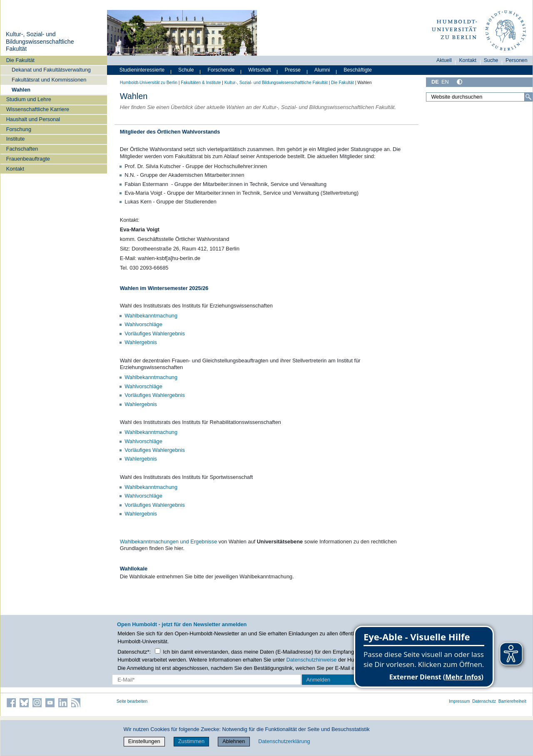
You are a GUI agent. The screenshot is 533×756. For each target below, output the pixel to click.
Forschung (19, 129)
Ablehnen (234, 741)
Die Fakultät (20, 60)
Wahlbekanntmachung (151, 316)
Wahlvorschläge (143, 324)
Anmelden (319, 680)
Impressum (460, 701)
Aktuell (444, 60)
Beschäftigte (358, 70)
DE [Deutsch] (435, 82)
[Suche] (528, 97)
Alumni (322, 70)
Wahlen (21, 90)
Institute (16, 139)
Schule (186, 70)
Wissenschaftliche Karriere (38, 109)
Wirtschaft (260, 70)
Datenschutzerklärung (284, 741)
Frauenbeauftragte (28, 159)
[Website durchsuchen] (479, 97)
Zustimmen (191, 741)
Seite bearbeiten (132, 701)
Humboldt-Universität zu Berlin (149, 83)
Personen (517, 60)
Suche (491, 60)
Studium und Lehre (29, 99)
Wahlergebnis (141, 342)
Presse (293, 70)
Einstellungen (144, 741)
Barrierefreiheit (512, 701)
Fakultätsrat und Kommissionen (49, 80)
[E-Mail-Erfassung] (207, 680)
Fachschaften (22, 149)
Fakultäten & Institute (201, 83)
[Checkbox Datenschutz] (158, 651)
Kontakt (15, 169)
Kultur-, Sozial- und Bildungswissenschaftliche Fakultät (40, 41)
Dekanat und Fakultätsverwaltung (51, 70)
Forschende (221, 70)
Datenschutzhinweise (312, 660)
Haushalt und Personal (33, 119)
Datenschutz (484, 701)
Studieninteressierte (142, 70)
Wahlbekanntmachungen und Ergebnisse (169, 542)
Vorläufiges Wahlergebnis (155, 333)
